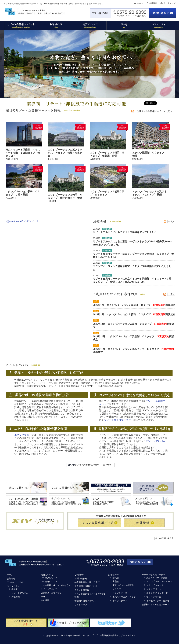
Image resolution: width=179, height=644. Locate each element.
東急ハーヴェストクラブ (124, 597)
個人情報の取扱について (86, 586)
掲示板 (15, 589)
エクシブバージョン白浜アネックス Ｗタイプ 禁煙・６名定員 (65, 153)
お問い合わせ (81, 579)
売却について (51, 582)
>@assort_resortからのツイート (22, 221)
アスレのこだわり (15, 582)
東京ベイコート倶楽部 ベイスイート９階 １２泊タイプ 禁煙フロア (23, 153)
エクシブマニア (23, 435)
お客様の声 (113, 575)
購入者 (116, 578)
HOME (140, 3)
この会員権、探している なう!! (55, 585)
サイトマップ (170, 3)
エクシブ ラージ (154, 589)
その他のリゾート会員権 (158, 601)
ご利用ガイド (81, 575)
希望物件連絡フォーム (85, 601)
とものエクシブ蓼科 (126, 232)
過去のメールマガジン (51, 593)
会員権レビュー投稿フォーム (156, 605)
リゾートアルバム (103, 232)
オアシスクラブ (120, 601)
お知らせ (11, 579)
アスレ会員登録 (82, 590)
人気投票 (16, 597)
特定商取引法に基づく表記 (87, 582)
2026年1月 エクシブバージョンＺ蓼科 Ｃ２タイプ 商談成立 (134, 314)
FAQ (43, 597)
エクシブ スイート (155, 585)
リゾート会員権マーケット (119, 420)
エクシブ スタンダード (157, 593)
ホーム (10, 575)
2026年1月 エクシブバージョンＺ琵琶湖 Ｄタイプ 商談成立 (134, 305)
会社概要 (153, 3)
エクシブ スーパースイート (159, 582)
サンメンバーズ (120, 593)
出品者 (116, 582)
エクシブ (117, 589)
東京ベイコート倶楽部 (123, 585)
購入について (51, 578)
